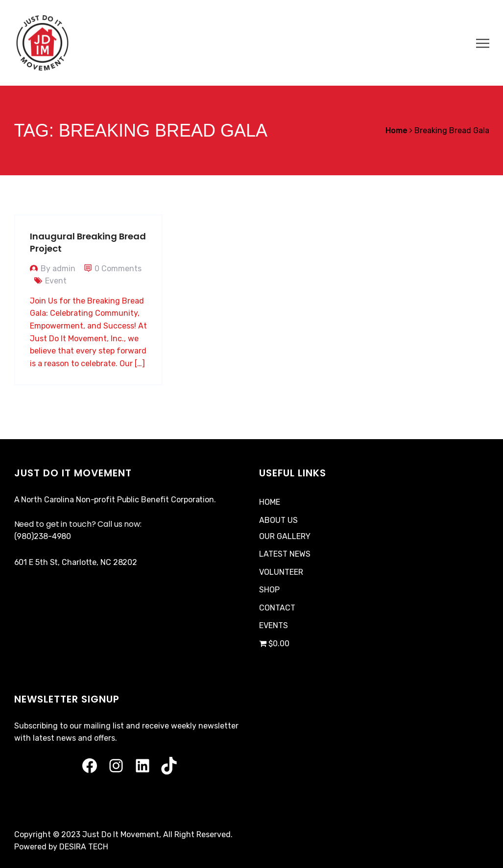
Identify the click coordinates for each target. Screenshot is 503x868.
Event (56, 281)
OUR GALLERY (285, 536)
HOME (270, 502)
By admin (58, 269)
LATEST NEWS (285, 554)
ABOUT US (278, 520)
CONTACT (277, 608)
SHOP (269, 590)
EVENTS (274, 625)
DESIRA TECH (84, 847)
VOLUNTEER (281, 572)
